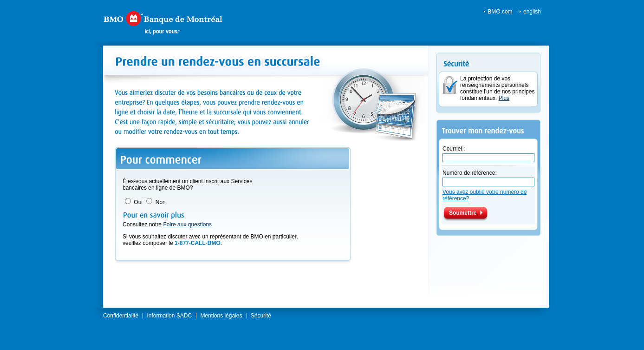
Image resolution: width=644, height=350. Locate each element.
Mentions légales (221, 316)
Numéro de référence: (470, 173)
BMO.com (500, 12)
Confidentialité (121, 316)
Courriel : (454, 149)
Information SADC (169, 316)
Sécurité (261, 316)
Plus (504, 98)
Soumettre (463, 213)
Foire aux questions (187, 225)
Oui (138, 202)
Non (161, 202)
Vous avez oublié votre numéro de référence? (485, 195)
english (532, 12)
